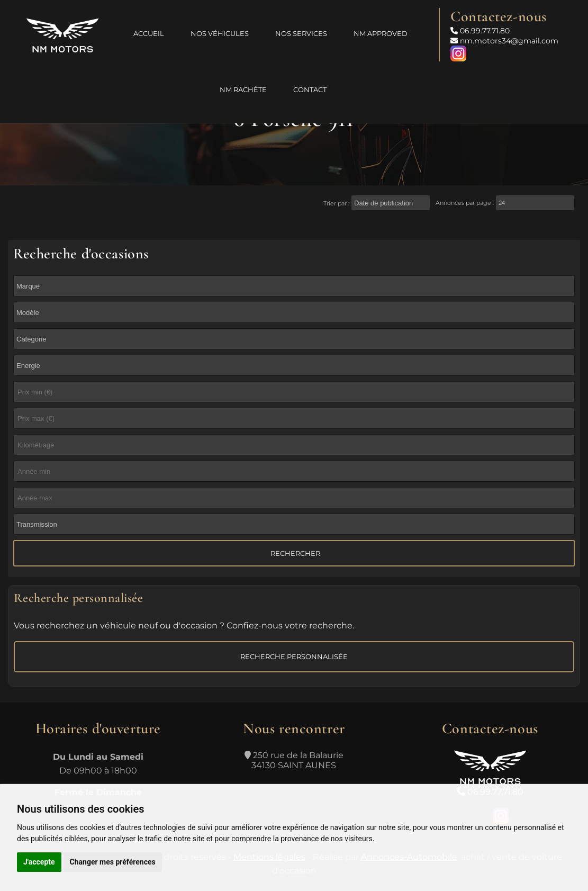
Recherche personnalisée (294, 656)
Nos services (301, 33)
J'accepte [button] (39, 862)
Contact (310, 89)
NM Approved (381, 33)
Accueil (149, 33)
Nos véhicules (220, 33)
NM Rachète (243, 89)
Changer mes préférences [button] (113, 862)
